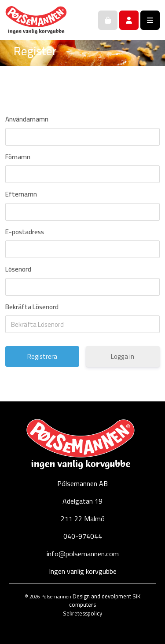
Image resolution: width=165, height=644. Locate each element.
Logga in (123, 356)
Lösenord (18, 269)
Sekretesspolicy (82, 613)
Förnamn (18, 157)
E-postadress (25, 232)
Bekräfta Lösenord (32, 307)
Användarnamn (27, 119)
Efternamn (21, 194)
